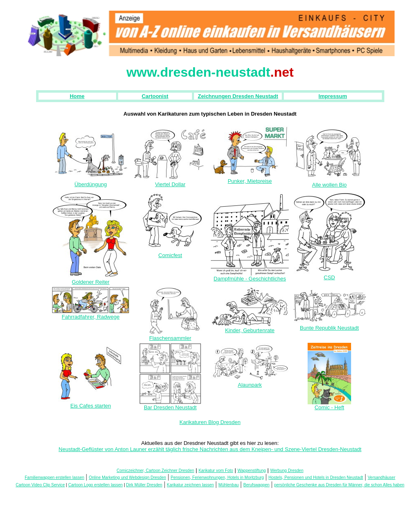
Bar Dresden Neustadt (170, 405)
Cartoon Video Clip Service (40, 485)
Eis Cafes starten (91, 403)
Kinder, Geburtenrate (250, 328)
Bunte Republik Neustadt (329, 325)
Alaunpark (250, 382)
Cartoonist (155, 96)
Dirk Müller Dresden (144, 485)
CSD (329, 275)
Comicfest (170, 253)
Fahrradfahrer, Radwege (91, 314)
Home (77, 96)
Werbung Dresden (287, 471)
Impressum (333, 96)
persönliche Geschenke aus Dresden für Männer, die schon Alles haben (339, 485)
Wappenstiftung (252, 471)
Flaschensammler (170, 336)
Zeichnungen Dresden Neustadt (238, 96)
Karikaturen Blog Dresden (210, 422)
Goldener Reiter (91, 279)
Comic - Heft (329, 405)
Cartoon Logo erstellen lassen (95, 485)
